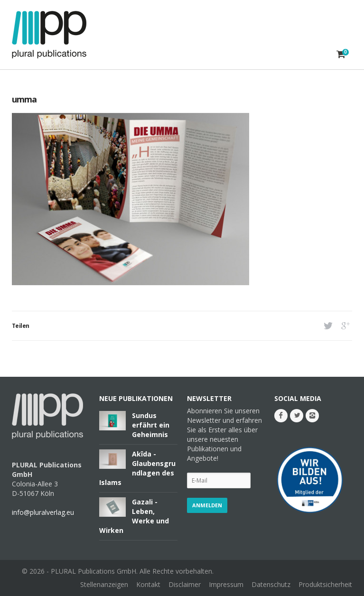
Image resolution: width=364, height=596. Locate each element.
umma (24, 99)
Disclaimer (185, 584)
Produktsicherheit (325, 584)
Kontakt (148, 584)
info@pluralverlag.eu (43, 512)
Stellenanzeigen (104, 584)
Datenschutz (271, 584)
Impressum (226, 584)
